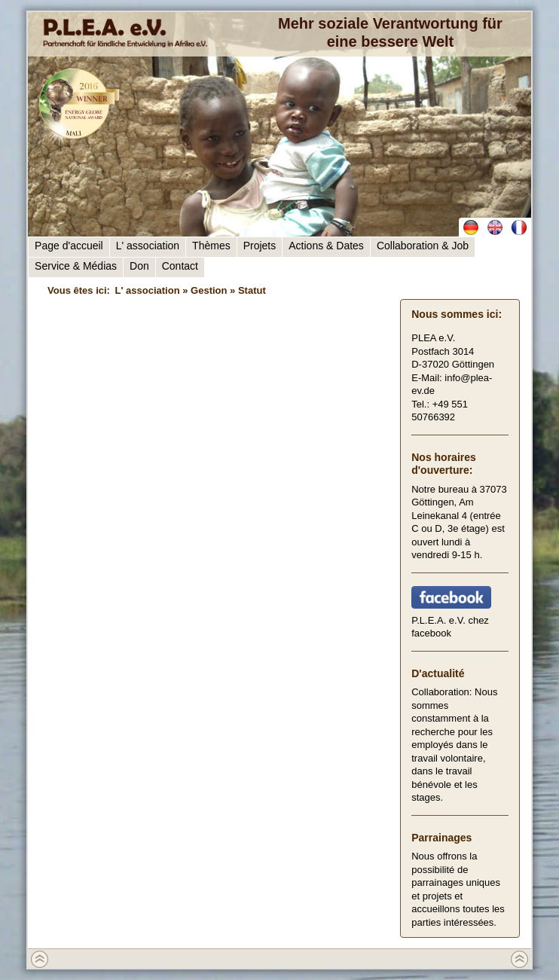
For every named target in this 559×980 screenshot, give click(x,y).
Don (139, 266)
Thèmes (211, 246)
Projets (260, 246)
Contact (180, 266)
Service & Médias (76, 266)
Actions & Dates (326, 246)
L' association (148, 246)
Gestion (209, 290)
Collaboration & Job (423, 246)
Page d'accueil (69, 246)
